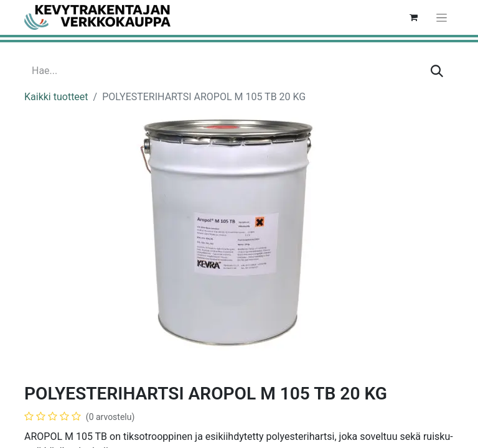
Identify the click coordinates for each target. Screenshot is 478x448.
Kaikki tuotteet (56, 97)
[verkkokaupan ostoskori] (413, 17)
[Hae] (437, 71)
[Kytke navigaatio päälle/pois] (442, 17)
